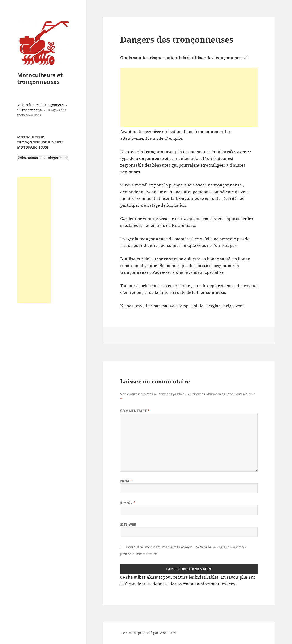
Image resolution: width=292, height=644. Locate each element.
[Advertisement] (34, 240)
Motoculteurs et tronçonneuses (40, 78)
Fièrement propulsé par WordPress (149, 633)
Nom (126, 481)
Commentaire (135, 411)
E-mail (128, 503)
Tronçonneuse (31, 110)
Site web (128, 524)
